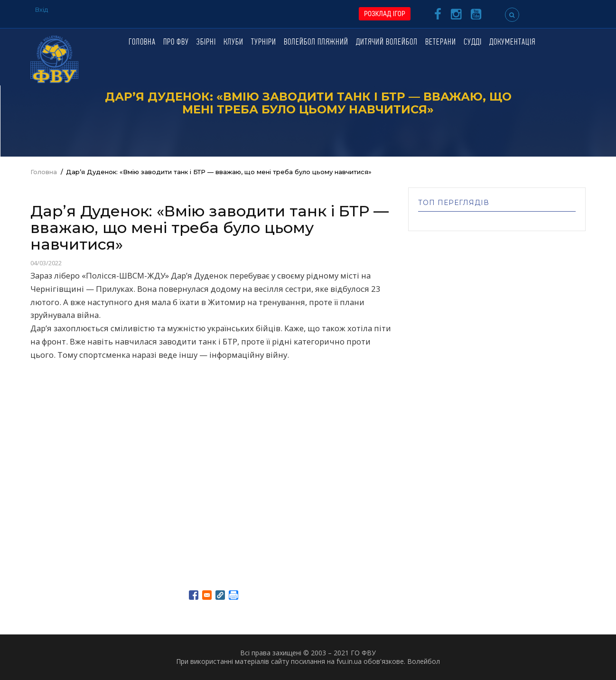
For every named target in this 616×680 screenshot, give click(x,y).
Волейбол (424, 661)
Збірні (206, 42)
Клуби (233, 42)
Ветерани (441, 42)
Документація (512, 42)
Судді (473, 42)
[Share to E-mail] (207, 595)
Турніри (264, 42)
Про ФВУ (176, 42)
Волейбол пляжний (316, 42)
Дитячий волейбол (387, 42)
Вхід (42, 9)
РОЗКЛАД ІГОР (385, 14)
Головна (142, 42)
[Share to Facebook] (194, 595)
